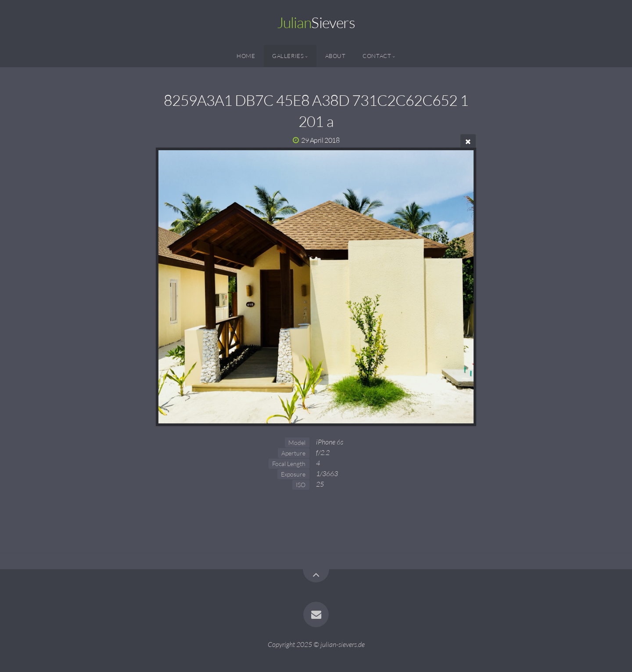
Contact (377, 56)
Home (246, 56)
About (336, 56)
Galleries (288, 56)
